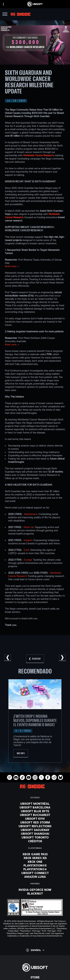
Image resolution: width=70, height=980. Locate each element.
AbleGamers (31, 514)
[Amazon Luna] (35, 877)
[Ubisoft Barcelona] (35, 807)
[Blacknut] (35, 893)
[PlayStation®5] (35, 865)
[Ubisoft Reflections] (35, 826)
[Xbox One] (35, 862)
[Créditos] (35, 841)
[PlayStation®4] (35, 869)
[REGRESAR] (35, 659)
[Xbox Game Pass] (35, 854)
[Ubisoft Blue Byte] (35, 811)
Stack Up (29, 527)
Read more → (12, 266)
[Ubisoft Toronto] (35, 837)
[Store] (35, 977)
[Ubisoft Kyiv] (35, 819)
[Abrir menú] (5, 15)
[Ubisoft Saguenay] (35, 830)
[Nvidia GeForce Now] (35, 890)
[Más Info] (21, 753)
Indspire (28, 540)
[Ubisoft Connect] (35, 873)
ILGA (26, 550)
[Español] (35, 950)
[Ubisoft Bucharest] (35, 815)
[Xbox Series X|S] (35, 858)
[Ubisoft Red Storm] (35, 822)
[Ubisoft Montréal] (35, 804)
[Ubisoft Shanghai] (35, 834)
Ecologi (28, 560)
